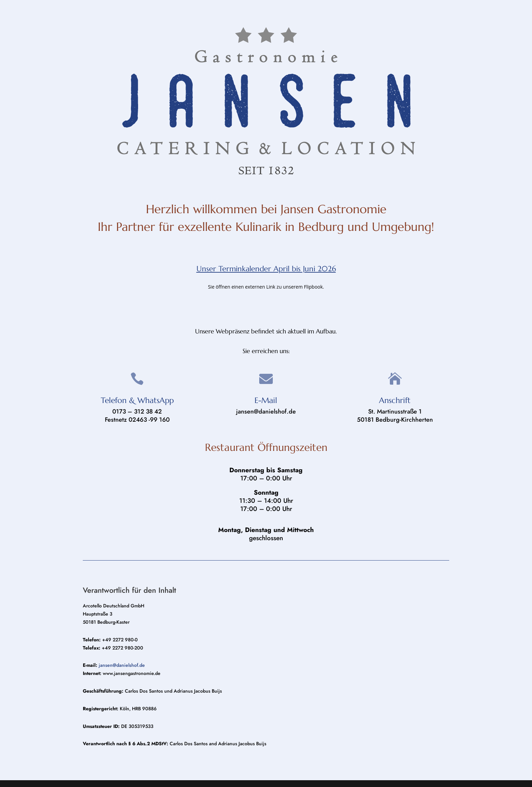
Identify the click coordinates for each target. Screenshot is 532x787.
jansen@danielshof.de (122, 665)
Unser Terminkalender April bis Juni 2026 (266, 269)
